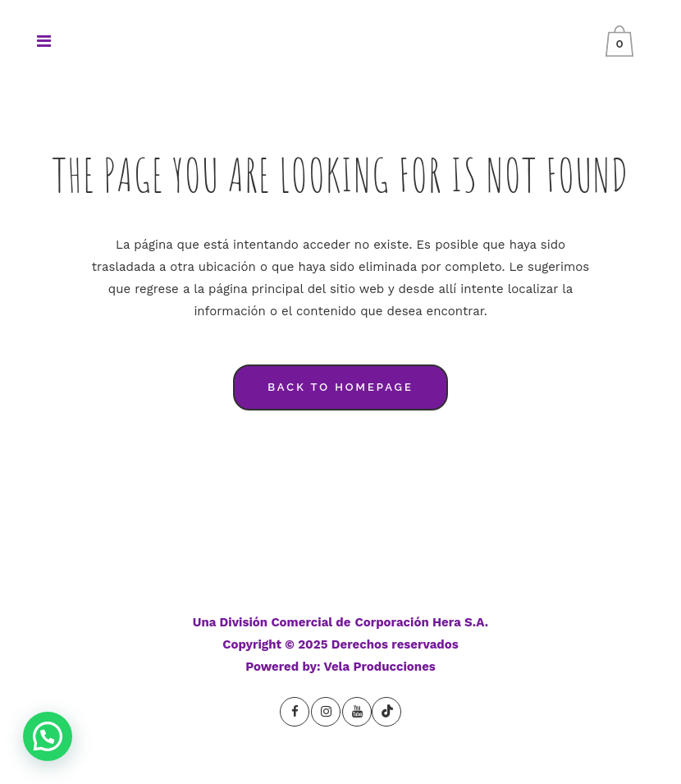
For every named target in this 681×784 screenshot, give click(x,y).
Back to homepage (340, 387)
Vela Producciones (380, 667)
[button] (48, 736)
